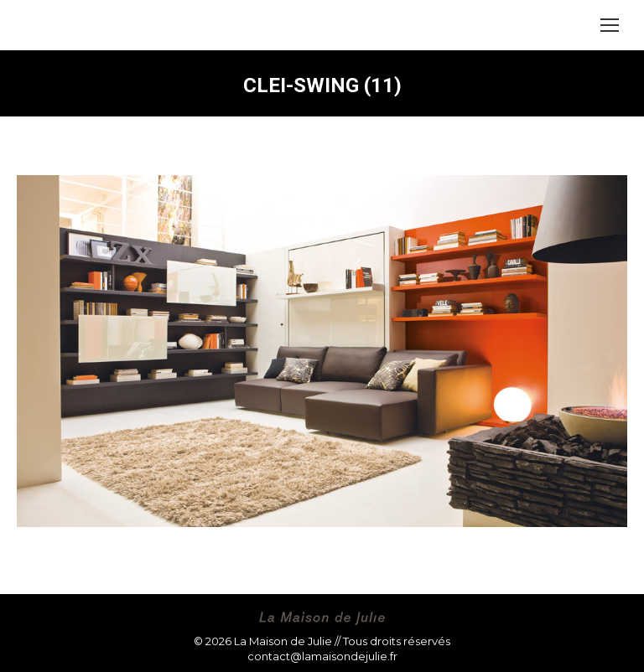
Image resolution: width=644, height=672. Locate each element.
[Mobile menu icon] (610, 25)
